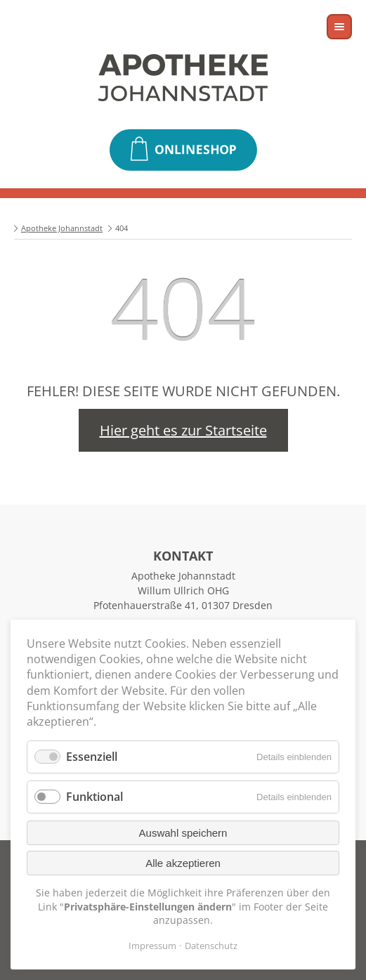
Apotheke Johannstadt (62, 228)
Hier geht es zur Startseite (183, 430)
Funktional (94, 797)
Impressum (152, 946)
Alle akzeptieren (183, 863)
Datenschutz (211, 946)
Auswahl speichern (183, 833)
